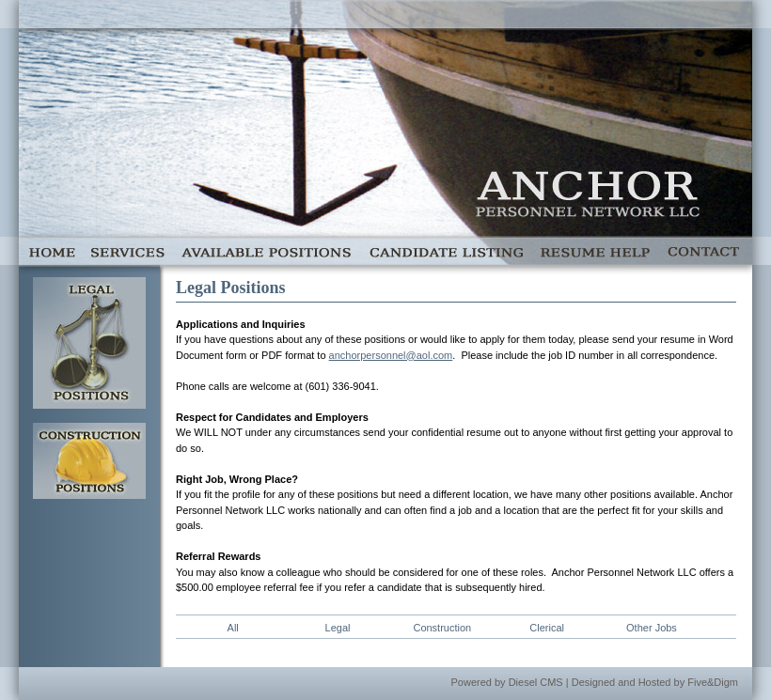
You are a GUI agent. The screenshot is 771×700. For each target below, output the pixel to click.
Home (51, 251)
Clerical (547, 628)
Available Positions (266, 251)
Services (128, 251)
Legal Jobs (89, 343)
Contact (705, 251)
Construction (442, 628)
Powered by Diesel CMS (507, 682)
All (233, 628)
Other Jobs (652, 628)
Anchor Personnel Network (588, 197)
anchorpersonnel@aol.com (391, 355)
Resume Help (594, 251)
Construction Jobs (89, 461)
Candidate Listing (445, 251)
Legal (338, 628)
